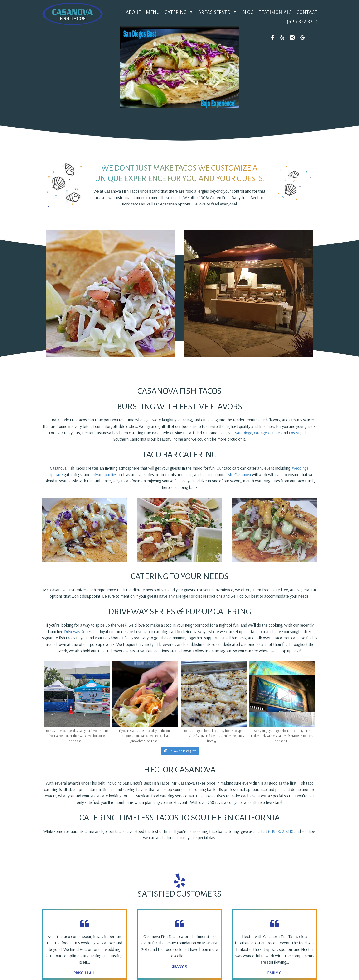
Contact (307, 12)
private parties (104, 474)
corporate (55, 474)
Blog (248, 12)
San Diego (244, 433)
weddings (300, 468)
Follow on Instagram (180, 751)
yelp (238, 802)
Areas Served (218, 12)
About (133, 12)
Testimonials (275, 12)
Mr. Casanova (239, 474)
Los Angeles (299, 433)
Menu (153, 12)
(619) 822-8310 (302, 21)
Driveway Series (78, 631)
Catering (179, 12)
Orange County (267, 433)
